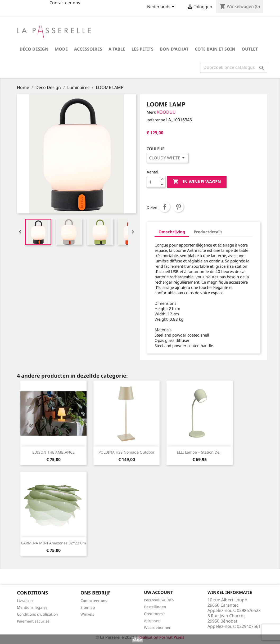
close (137, 639)
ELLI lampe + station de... (200, 452)
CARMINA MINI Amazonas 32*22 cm (53, 543)
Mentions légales (32, 607)
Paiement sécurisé (33, 621)
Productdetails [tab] (208, 232)
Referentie (156, 120)
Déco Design (34, 49)
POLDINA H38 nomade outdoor (127, 452)
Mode (61, 49)
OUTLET (250, 49)
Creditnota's (155, 614)
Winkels (87, 614)
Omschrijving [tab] (172, 232)
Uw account (158, 592)
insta (40, 6)
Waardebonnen (158, 627)
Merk (151, 112)
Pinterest (178, 207)
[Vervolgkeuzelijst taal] (162, 7)
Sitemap (88, 607)
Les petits (143, 49)
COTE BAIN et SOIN (215, 49)
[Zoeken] (234, 67)
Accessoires (88, 49)
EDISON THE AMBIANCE (53, 452)
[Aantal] (153, 182)
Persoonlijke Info (159, 600)
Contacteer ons (94, 600)
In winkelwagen (197, 182)
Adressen (152, 621)
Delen (165, 207)
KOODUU (166, 112)
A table (117, 49)
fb (27, 6)
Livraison (25, 600)
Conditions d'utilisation (37, 614)
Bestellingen (155, 607)
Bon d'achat (174, 49)
